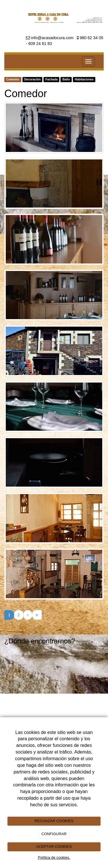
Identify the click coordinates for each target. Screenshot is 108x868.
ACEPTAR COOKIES (54, 847)
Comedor (13, 80)
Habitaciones (84, 80)
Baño (66, 80)
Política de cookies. (54, 857)
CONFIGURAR (54, 834)
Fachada (52, 80)
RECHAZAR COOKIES (54, 821)
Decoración (32, 80)
